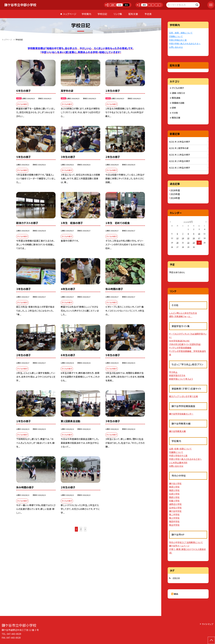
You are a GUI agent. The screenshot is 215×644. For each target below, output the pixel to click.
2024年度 (175, 198)
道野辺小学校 (175, 504)
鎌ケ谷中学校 (175, 511)
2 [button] (81, 529)
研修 (174, 108)
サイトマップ (208, 624)
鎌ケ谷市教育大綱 (177, 431)
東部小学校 (174, 487)
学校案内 (86, 14)
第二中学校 (174, 514)
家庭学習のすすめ (177, 375)
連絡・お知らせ (178, 93)
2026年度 (175, 190)
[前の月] (170, 222)
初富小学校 (174, 501)
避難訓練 (176, 578)
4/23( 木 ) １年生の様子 (180, 155)
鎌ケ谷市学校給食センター (181, 414)
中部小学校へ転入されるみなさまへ (185, 44)
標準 (144, 5)
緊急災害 (176, 118)
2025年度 (175, 194)
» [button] (85, 529)
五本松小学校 (175, 508)
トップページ (70, 14)
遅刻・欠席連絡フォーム (181, 316)
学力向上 (173, 372)
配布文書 (133, 14)
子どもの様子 (178, 88)
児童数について (176, 37)
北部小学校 (174, 494)
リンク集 (118, 14)
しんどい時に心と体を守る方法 (183, 313)
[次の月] (206, 222)
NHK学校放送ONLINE (179, 341)
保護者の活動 (178, 103)
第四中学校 (174, 521)
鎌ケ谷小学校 (175, 483)
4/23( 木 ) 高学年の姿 (179, 148)
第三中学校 (174, 518)
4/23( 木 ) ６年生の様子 (180, 142)
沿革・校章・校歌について (181, 33)
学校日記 (102, 14)
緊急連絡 (176, 98)
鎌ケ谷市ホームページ (179, 546)
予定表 (148, 14)
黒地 (126, 5)
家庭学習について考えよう (181, 379)
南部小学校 (174, 490)
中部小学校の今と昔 (178, 40)
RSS (176, 594)
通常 (113, 5)
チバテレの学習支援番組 (180, 348)
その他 (175, 113)
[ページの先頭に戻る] (211, 640)
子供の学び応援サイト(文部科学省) (185, 344)
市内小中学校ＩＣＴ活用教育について (186, 542)
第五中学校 (174, 525)
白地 (120, 5)
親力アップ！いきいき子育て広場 (183, 396)
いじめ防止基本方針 (178, 462)
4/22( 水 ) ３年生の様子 (180, 168)
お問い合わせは (176, 47)
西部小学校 (174, 497)
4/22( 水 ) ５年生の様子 (180, 161)
